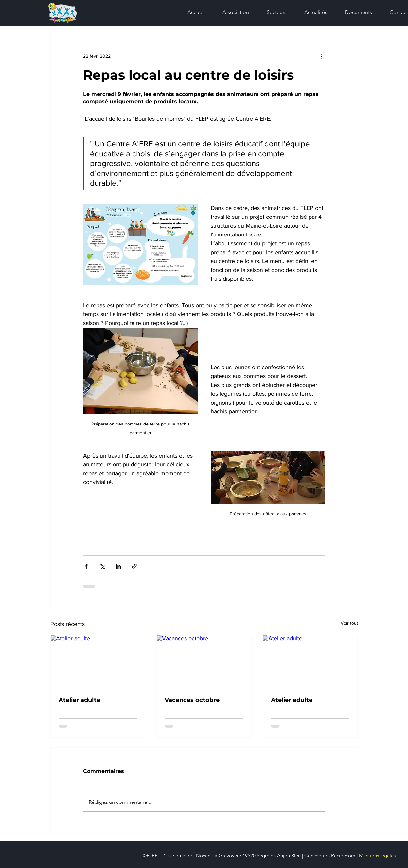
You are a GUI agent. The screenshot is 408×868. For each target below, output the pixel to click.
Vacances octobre (192, 700)
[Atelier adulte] (98, 662)
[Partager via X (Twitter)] (102, 566)
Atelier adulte (79, 700)
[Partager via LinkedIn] (118, 566)
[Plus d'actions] (321, 56)
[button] (273, 12)
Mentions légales (377, 855)
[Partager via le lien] (134, 566)
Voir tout (349, 623)
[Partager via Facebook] (86, 566)
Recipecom (343, 855)
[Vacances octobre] (204, 662)
